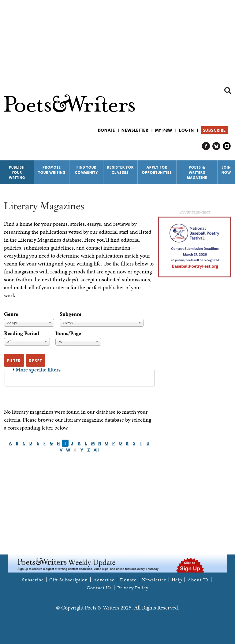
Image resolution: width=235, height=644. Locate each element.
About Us (198, 580)
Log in (187, 130)
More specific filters (38, 370)
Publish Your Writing (17, 173)
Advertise (104, 580)
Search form (228, 90)
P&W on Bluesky (216, 146)
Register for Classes (120, 170)
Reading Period (22, 333)
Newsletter (135, 130)
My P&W (164, 130)
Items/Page (68, 333)
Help (177, 580)
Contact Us (99, 588)
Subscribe (214, 130)
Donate (106, 130)
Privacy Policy (133, 588)
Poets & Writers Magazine (197, 173)
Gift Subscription (69, 580)
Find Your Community (86, 170)
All (96, 450)
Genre (11, 314)
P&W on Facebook (206, 146)
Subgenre (71, 314)
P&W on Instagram (227, 146)
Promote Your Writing (52, 170)
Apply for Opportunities (157, 170)
